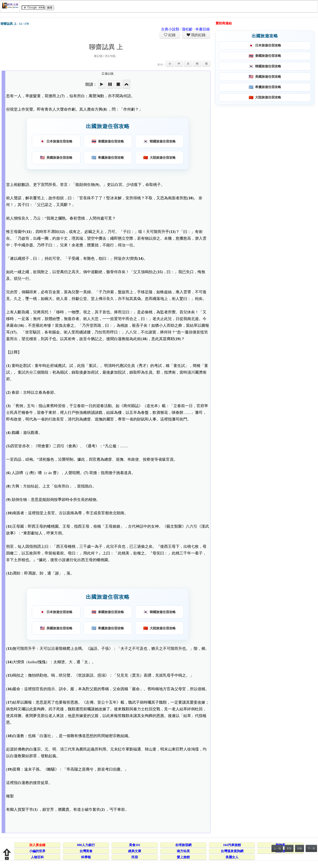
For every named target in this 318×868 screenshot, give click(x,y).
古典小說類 (170, 29)
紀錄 (172, 35)
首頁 (289, 849)
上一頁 (277, 849)
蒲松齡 (187, 29)
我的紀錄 (198, 35)
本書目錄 (203, 29)
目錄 (300, 849)
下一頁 (311, 849)
